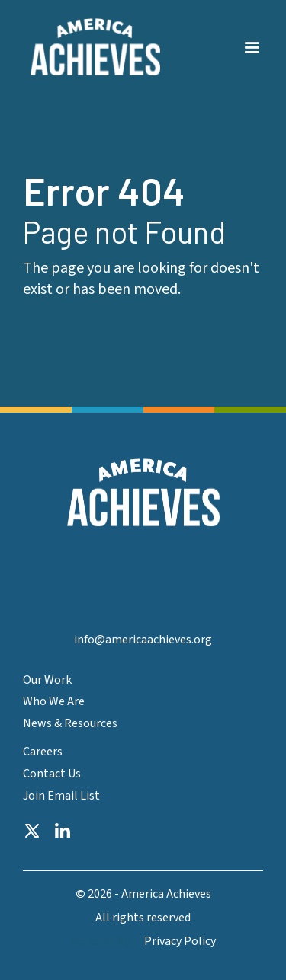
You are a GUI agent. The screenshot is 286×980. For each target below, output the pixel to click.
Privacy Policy (180, 942)
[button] (252, 39)
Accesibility (100, 942)
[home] (92, 47)
